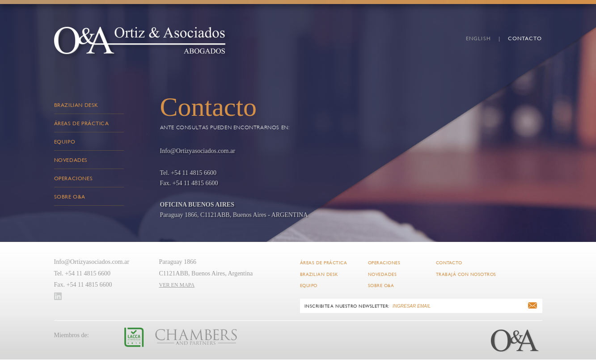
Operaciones (74, 178)
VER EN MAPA (177, 285)
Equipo (65, 141)
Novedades (71, 160)
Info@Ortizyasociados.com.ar (92, 262)
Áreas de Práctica (82, 123)
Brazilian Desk (76, 105)
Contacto (525, 38)
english (478, 38)
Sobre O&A (70, 196)
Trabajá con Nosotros (466, 274)
